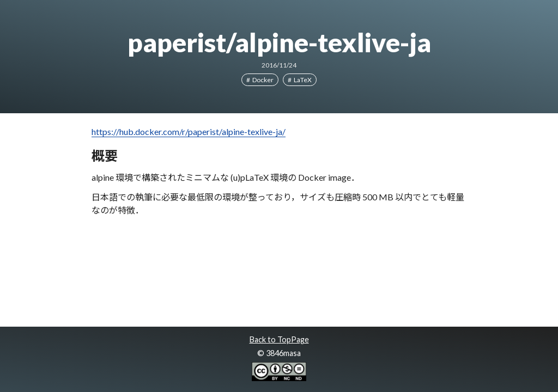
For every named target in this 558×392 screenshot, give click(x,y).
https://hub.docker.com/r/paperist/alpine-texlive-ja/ (189, 131)
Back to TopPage (279, 340)
